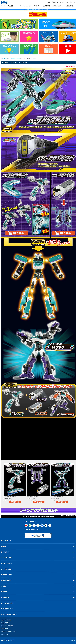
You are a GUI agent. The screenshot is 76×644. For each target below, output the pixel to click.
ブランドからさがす (7, 558)
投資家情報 (4, 592)
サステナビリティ (8, 603)
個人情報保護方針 (6, 623)
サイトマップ (5, 634)
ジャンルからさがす (7, 569)
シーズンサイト (6, 552)
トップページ (7, 541)
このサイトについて (6, 620)
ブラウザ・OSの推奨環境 (7, 626)
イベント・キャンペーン (10, 615)
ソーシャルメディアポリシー (8, 632)
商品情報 (4, 546)
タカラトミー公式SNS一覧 (31, 529)
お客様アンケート (8, 609)
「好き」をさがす (8, 563)
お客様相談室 (5, 597)
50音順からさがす (6, 580)
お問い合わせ (5, 629)
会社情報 (4, 586)
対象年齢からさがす (7, 575)
